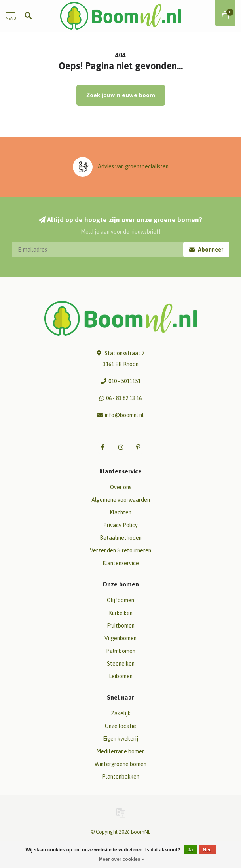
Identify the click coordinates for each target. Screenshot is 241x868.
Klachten (120, 512)
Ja (190, 850)
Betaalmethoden (121, 538)
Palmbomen (121, 651)
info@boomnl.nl (124, 415)
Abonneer (206, 250)
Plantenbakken (121, 777)
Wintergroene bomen (120, 764)
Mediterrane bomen (120, 751)
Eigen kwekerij (120, 739)
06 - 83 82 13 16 (124, 398)
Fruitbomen (121, 626)
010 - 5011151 (124, 381)
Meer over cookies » (122, 859)
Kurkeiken (121, 613)
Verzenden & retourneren (120, 550)
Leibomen (121, 676)
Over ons (121, 487)
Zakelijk (121, 713)
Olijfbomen (120, 600)
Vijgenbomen (120, 638)
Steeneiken (121, 664)
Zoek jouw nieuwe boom (121, 95)
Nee (207, 850)
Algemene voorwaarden (121, 500)
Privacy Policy (120, 525)
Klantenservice (121, 563)
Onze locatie (120, 726)
